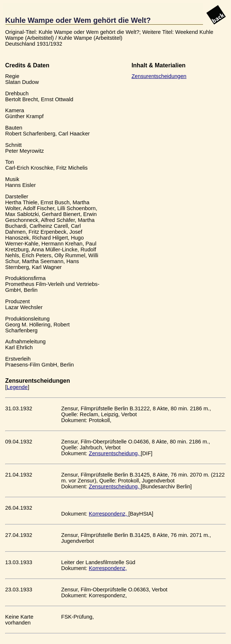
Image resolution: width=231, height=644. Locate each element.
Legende (17, 387)
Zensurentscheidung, (115, 453)
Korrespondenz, (109, 514)
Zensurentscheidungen (159, 76)
